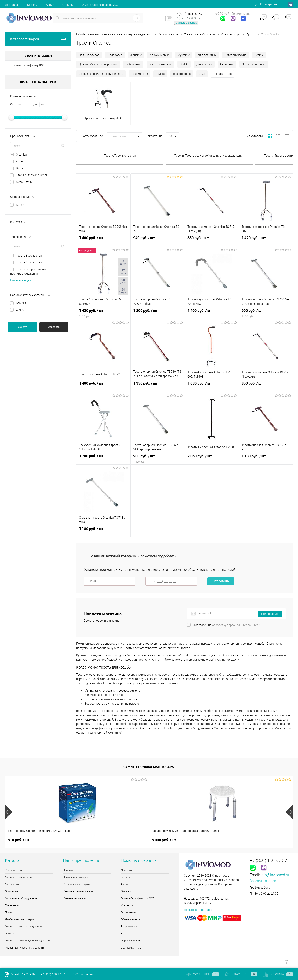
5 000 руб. (92, 840)
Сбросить (54, 327)
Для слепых (204, 64)
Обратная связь (131, 941)
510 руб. (19, 840)
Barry (19, 168)
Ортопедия (11, 891)
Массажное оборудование (21, 898)
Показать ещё (21, 280)
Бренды (32, 5)
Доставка (11, 5)
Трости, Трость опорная (120, 156)
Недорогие (115, 55)
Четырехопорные (254, 64)
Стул (202, 74)
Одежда (10, 933)
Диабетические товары (19, 919)
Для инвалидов (89, 55)
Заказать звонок (186, 23)
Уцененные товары (75, 898)
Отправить (221, 581)
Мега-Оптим (24, 182)
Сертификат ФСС (131, 948)
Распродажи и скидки (76, 884)
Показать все (222, 74)
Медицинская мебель (18, 877)
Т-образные (133, 64)
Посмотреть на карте (198, 910)
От (12, 104)
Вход (254, 4)
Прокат (9, 912)
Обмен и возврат (131, 919)
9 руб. (233, 840)
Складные (227, 64)
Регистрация (269, 4)
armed (20, 161)
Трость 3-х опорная (29, 256)
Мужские (184, 55)
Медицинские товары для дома (24, 926)
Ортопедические (235, 55)
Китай (20, 205)
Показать (22, 327)
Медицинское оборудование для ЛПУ (28, 941)
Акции (50, 5)
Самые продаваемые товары (149, 767)
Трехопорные (182, 74)
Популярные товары (75, 877)
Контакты (127, 905)
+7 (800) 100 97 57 (53, 974)
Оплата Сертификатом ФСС (100, 5)
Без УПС (22, 303)
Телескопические (160, 64)
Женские (136, 55)
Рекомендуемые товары (78, 891)
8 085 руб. (164, 840)
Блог (124, 933)
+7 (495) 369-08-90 (188, 18)
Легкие (259, 55)
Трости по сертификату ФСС (27, 65)
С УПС (20, 310)
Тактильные (140, 74)
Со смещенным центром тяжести (101, 74)
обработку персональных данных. (235, 625)
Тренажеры (12, 905)
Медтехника (12, 884)
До (35, 104)
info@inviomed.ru (275, 875)
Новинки (68, 870)
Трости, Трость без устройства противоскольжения (209, 156)
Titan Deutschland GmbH (32, 175)
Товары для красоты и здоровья (25, 948)
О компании (128, 912)
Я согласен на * (226, 625)
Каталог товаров (38, 39)
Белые (160, 74)
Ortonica (21, 155)
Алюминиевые (160, 55)
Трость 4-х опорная (29, 262)
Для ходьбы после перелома (98, 64)
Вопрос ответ (129, 926)
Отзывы (68, 5)
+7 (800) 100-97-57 (188, 14)
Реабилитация (14, 870)
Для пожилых (207, 55)
